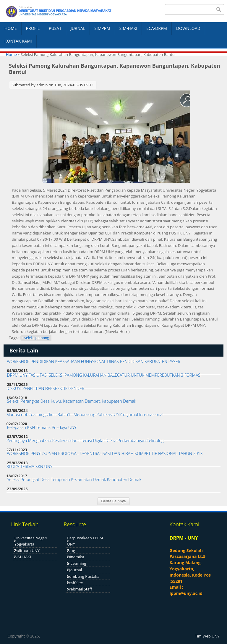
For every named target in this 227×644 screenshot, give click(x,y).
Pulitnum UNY (27, 551)
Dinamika (76, 557)
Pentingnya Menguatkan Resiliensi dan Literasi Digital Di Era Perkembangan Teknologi (86, 440)
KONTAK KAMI (18, 41)
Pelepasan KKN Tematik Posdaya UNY (42, 427)
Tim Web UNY (207, 636)
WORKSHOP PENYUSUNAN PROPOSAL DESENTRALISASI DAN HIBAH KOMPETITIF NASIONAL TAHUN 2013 (105, 453)
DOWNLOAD (188, 28)
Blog (71, 551)
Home (11, 54)
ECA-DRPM (157, 28)
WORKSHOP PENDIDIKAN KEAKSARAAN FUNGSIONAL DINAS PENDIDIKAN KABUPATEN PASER (94, 361)
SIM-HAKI (128, 28)
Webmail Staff (80, 589)
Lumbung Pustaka (83, 576)
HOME (11, 28)
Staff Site (75, 583)
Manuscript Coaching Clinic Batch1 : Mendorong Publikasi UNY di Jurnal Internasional (85, 414)
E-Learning (77, 563)
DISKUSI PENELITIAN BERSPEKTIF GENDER (45, 388)
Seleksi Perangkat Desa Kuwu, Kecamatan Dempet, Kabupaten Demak (72, 401)
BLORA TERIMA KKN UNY (30, 466)
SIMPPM (102, 28)
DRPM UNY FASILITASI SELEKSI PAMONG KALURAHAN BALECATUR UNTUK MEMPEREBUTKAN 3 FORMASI (104, 375)
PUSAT (55, 28)
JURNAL (78, 28)
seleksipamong (37, 338)
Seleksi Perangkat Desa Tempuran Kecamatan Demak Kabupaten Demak (74, 479)
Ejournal (74, 570)
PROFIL (33, 28)
